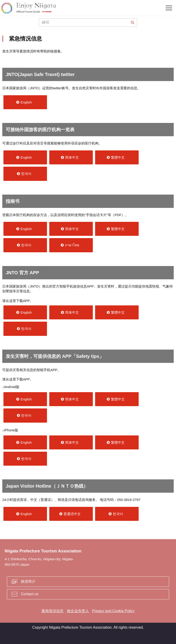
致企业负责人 (78, 611)
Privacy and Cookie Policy (113, 611)
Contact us (30, 594)
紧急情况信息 (52, 611)
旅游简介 (28, 581)
